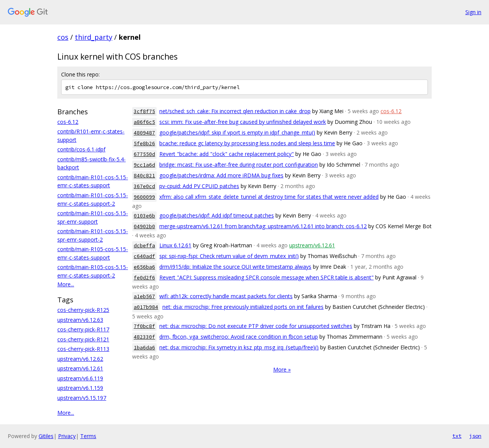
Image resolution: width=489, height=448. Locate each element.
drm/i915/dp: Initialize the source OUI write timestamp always (235, 267)
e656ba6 (144, 267)
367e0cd (144, 186)
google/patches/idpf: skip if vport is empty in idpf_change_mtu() (237, 132)
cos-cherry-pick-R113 (83, 349)
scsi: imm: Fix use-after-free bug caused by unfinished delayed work (243, 122)
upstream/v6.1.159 (80, 388)
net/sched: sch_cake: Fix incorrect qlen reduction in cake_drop (235, 111)
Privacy (67, 436)
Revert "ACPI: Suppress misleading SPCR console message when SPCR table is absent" (266, 277)
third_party (94, 37)
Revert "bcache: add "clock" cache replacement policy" (227, 154)
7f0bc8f (144, 326)
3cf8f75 (144, 111)
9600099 (144, 197)
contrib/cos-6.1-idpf (81, 149)
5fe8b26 (144, 144)
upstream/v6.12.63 (80, 320)
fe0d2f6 (144, 278)
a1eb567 (144, 296)
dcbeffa (144, 246)
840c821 (144, 176)
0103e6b (144, 216)
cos (63, 37)
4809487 (144, 133)
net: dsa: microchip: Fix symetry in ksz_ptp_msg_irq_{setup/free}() (239, 347)
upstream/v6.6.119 (80, 378)
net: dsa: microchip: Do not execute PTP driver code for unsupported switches (256, 326)
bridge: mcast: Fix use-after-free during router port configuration (239, 165)
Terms (88, 436)
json (475, 436)
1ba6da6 (144, 348)
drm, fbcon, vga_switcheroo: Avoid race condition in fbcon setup (239, 337)
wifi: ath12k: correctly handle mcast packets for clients (226, 296)
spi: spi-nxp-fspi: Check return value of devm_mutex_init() (229, 256)
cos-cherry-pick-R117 (83, 329)
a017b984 (146, 307)
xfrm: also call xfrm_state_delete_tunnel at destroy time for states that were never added (269, 197)
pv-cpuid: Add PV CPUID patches (199, 186)
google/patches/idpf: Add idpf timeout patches (217, 215)
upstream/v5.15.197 (82, 398)
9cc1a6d (144, 165)
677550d (144, 154)
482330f (144, 337)
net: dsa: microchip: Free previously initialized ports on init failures (243, 307)
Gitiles (46, 436)
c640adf (144, 256)
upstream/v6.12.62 (80, 359)
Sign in (473, 12)
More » (282, 369)
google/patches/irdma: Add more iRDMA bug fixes (221, 175)
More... (66, 284)
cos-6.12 (68, 122)
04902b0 (144, 226)
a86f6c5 (144, 122)
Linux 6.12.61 (175, 245)
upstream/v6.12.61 (80, 368)
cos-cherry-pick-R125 (83, 310)
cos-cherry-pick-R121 (83, 339)
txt (457, 436)
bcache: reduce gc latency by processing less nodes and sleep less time (247, 143)
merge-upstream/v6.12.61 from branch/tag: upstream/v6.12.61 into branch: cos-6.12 (263, 226)
